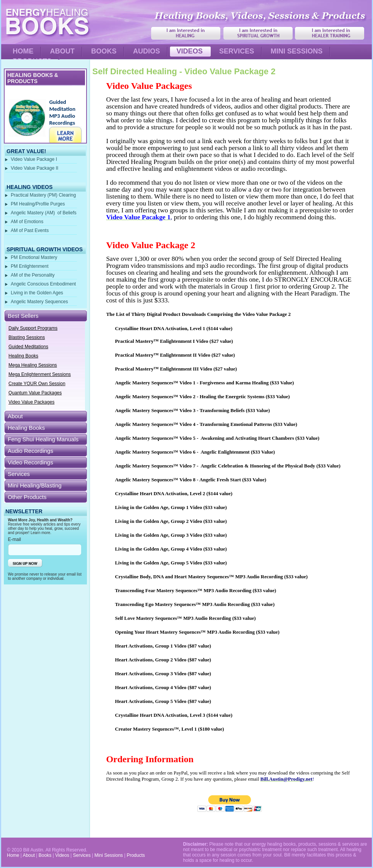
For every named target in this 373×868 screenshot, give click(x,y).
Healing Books (23, 356)
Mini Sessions (109, 855)
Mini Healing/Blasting (35, 485)
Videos (62, 855)
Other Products (27, 497)
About (15, 416)
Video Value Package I (34, 159)
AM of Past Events (30, 230)
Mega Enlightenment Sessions (40, 374)
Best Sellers (23, 316)
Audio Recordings (30, 451)
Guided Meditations (28, 347)
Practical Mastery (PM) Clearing (43, 195)
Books (45, 855)
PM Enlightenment (30, 266)
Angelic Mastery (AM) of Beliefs (44, 213)
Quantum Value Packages (35, 393)
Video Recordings (30, 462)
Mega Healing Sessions (33, 365)
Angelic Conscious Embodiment (43, 284)
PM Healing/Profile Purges (38, 204)
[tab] (45, 316)
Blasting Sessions (27, 337)
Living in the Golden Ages (37, 293)
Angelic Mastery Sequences (40, 302)
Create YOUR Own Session (37, 384)
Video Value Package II (35, 168)
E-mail (15, 539)
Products (136, 855)
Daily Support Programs (33, 328)
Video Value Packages (32, 402)
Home (13, 855)
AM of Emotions (27, 222)
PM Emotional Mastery (34, 257)
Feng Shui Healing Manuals (43, 439)
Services (19, 474)
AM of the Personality (33, 275)
